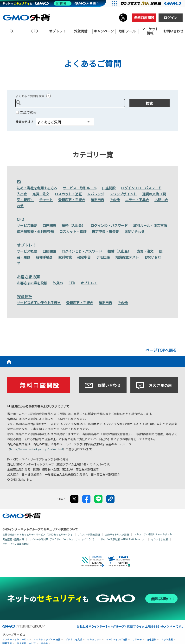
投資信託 (25, 296)
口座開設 (109, 188)
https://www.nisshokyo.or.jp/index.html (36, 449)
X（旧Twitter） (123, 18)
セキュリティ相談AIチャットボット (153, 534)
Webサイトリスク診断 (117, 534)
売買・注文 (41, 194)
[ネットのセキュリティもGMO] (37, 3)
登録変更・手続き (72, 200)
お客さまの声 (28, 277)
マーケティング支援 (117, 640)
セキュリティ (94, 640)
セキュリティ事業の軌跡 (16, 544)
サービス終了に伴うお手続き (39, 303)
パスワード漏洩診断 (89, 534)
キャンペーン (104, 31)
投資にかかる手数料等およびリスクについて (40, 406)
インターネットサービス (16, 640)
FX (19, 182)
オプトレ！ (26, 245)
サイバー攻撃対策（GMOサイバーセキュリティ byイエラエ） (62, 539)
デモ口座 (103, 257)
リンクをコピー (110, 499)
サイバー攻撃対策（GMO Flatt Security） (123, 539)
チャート (46, 200)
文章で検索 (28, 112)
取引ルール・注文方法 (150, 225)
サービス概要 (27, 225)
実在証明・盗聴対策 (13, 539)
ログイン (171, 18)
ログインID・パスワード (109, 225)
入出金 (22, 194)
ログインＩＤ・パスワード (141, 188)
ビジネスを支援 (74, 640)
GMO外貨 (22, 516)
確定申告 (97, 200)
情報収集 (152, 640)
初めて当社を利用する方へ (37, 188)
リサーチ (137, 640)
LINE (98, 499)
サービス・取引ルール (80, 188)
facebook (86, 499)
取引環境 (65, 257)
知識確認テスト (127, 257)
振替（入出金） (73, 225)
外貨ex (58, 283)
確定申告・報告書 (105, 231)
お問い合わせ (134, 231)
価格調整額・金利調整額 (35, 231)
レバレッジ (96, 194)
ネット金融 (167, 640)
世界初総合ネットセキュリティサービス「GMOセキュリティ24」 (38, 534)
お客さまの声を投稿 (32, 283)
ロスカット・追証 (68, 194)
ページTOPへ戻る (161, 350)
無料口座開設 (144, 18)
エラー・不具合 (137, 200)
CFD (20, 219)
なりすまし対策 (159, 539)
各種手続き (44, 257)
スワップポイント (123, 194)
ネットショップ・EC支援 (47, 640)
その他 (115, 200)
